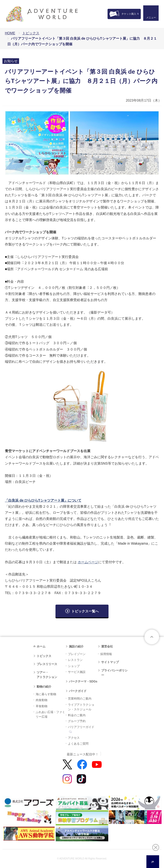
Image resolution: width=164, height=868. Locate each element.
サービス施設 (77, 672)
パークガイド (78, 691)
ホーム (41, 646)
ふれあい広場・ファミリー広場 (50, 714)
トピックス (31, 33)
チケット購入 (129, 14)
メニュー (150, 18)
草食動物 (42, 706)
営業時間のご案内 (80, 699)
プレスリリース (47, 664)
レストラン (75, 660)
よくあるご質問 (78, 744)
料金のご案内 (77, 715)
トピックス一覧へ (85, 611)
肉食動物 (42, 700)
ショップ (74, 666)
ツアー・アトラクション (47, 675)
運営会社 (107, 646)
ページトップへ (152, 637)
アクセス (74, 738)
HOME (10, 33)
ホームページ (88, 562)
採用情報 (106, 654)
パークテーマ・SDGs (83, 681)
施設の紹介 (76, 646)
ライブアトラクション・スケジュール (81, 707)
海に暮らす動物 (46, 694)
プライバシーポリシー (114, 673)
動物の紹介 (44, 687)
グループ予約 (77, 721)
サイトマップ (110, 662)
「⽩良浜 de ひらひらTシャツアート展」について (43, 500)
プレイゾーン (77, 654)
